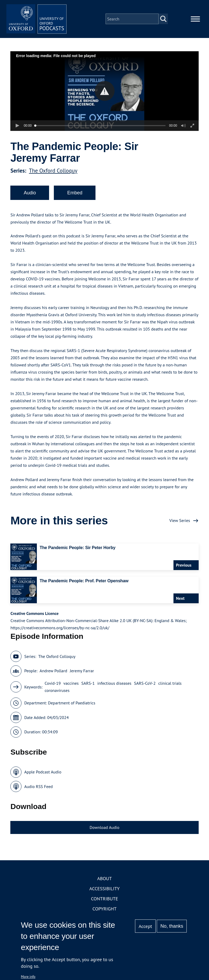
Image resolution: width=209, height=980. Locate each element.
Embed (75, 194)
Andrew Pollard (53, 672)
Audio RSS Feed (38, 788)
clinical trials (170, 685)
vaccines (71, 685)
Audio (30, 194)
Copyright (105, 910)
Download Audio (104, 829)
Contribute (104, 900)
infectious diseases (114, 685)
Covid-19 (53, 685)
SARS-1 (88, 685)
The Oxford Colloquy (53, 172)
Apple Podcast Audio (43, 773)
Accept (145, 926)
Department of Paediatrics (72, 704)
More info (28, 977)
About (104, 880)
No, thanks (172, 926)
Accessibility (104, 890)
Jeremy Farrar (82, 672)
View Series (180, 522)
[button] (105, 93)
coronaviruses (57, 692)
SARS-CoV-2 (145, 685)
